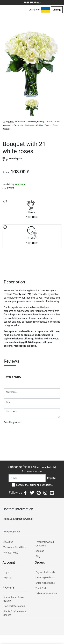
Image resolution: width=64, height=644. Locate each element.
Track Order (42, 588)
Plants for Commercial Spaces (15, 613)
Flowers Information (14, 606)
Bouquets (7, 129)
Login (6, 572)
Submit (9, 431)
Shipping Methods (45, 583)
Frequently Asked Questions (45, 544)
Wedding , (40, 125)
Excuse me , (19, 125)
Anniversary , (8, 125)
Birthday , (41, 122)
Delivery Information (46, 593)
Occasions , (32, 122)
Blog (38, 556)
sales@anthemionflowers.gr (18, 519)
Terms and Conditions (15, 547)
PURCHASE (32, 260)
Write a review (13, 377)
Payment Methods (45, 572)
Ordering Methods (45, 578)
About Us (8, 542)
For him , (49, 122)
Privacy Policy (11, 553)
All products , (21, 122)
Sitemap (40, 551)
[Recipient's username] (27, 478)
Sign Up (7, 578)
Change (57, 10)
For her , (57, 122)
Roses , (56, 125)
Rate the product (13, 422)
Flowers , (48, 125)
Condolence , (30, 125)
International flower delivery (14, 599)
